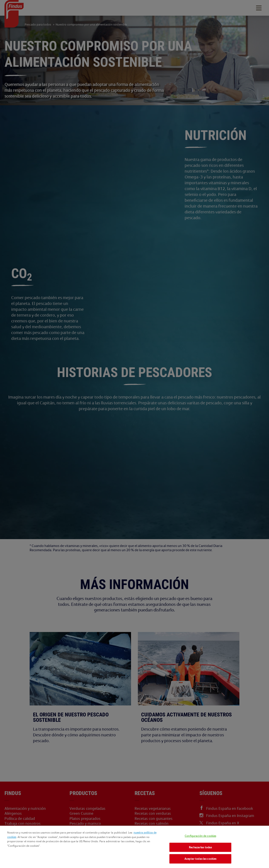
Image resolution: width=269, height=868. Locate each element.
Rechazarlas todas (200, 847)
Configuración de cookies (200, 836)
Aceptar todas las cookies (200, 859)
